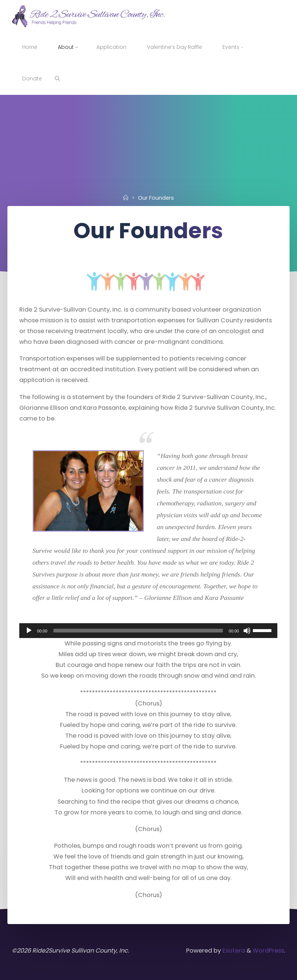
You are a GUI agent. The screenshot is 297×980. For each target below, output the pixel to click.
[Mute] (247, 631)
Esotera (233, 951)
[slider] (138, 631)
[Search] (57, 79)
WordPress (268, 951)
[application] (148, 631)
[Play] (29, 631)
